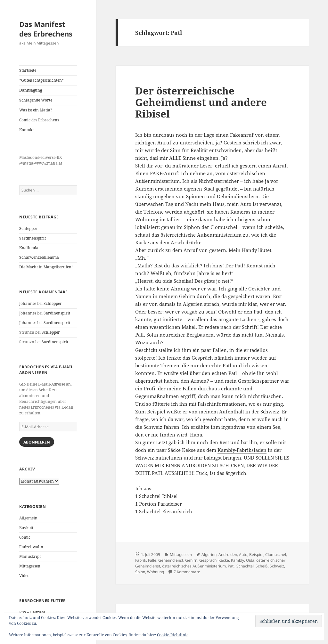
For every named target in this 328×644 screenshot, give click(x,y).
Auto (243, 554)
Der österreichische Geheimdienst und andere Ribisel (201, 102)
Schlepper (28, 228)
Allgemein (28, 518)
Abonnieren (37, 442)
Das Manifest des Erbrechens (46, 29)
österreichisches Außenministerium (194, 566)
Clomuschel (276, 554)
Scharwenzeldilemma (39, 257)
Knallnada (29, 248)
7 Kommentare (187, 572)
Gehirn (191, 560)
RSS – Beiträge (32, 612)
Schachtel (245, 566)
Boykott (26, 528)
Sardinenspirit (33, 238)
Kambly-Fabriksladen (242, 450)
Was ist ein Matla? (36, 110)
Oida (250, 560)
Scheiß (262, 566)
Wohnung (156, 572)
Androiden (228, 554)
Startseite (28, 70)
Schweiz (277, 566)
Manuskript (30, 556)
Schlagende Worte (36, 100)
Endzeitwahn (31, 547)
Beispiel (256, 554)
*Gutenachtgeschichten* (41, 80)
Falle (152, 560)
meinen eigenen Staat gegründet (202, 189)
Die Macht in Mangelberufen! (46, 267)
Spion (140, 572)
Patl (231, 566)
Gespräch (208, 560)
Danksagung (31, 90)
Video (24, 576)
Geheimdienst (171, 560)
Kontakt (26, 130)
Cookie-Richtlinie (173, 635)
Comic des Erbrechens (39, 120)
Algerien (209, 554)
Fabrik (141, 560)
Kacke (224, 560)
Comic (25, 537)
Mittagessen (30, 566)
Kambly (238, 560)
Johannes (28, 303)
